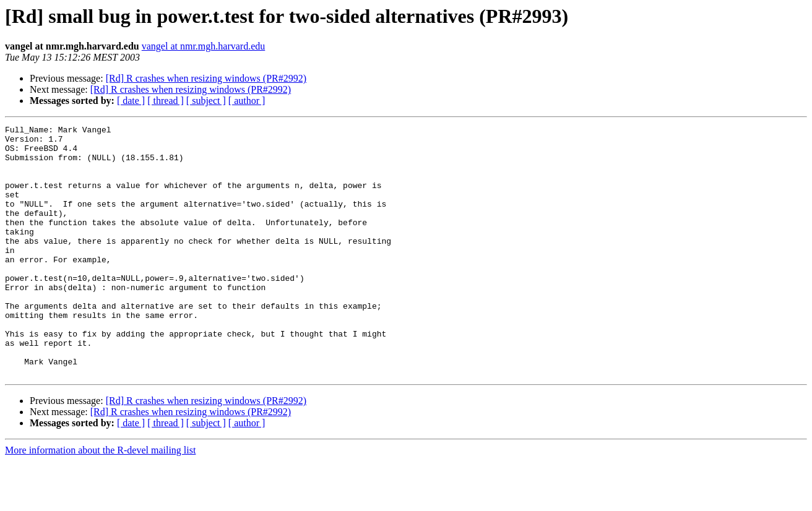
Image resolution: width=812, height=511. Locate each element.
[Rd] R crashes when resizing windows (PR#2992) (206, 78)
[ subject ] (206, 101)
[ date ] (131, 101)
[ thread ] (166, 101)
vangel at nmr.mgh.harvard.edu (204, 46)
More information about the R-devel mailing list (100, 500)
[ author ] (247, 101)
